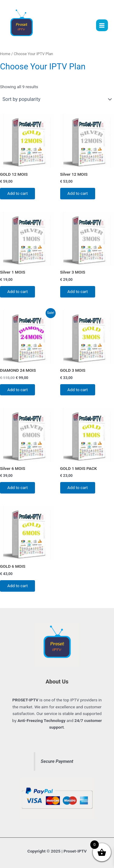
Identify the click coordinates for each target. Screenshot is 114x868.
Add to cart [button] (17, 193)
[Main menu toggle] (102, 25)
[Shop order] (57, 99)
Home (5, 54)
